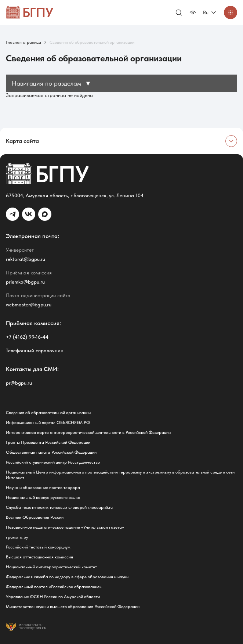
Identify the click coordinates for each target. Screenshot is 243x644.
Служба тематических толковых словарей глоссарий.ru (59, 507)
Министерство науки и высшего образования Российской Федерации (73, 607)
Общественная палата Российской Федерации (51, 452)
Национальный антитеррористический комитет (51, 567)
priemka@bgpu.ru (25, 282)
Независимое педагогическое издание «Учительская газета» (65, 527)
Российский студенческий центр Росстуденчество (53, 462)
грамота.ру (17, 537)
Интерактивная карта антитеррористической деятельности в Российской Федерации (88, 432)
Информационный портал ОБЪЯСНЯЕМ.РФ (48, 422)
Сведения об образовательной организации (48, 413)
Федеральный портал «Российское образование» (54, 587)
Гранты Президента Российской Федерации (48, 442)
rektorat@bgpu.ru (26, 259)
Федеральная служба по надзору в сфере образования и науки (67, 577)
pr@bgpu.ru (19, 383)
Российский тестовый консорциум (38, 547)
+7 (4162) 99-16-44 (27, 337)
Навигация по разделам (52, 83)
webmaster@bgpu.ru (29, 305)
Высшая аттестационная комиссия (39, 557)
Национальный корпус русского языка (43, 497)
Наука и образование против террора (43, 488)
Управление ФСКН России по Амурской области (53, 597)
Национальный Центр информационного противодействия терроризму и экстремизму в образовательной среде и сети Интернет (120, 475)
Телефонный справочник (35, 350)
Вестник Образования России (35, 517)
